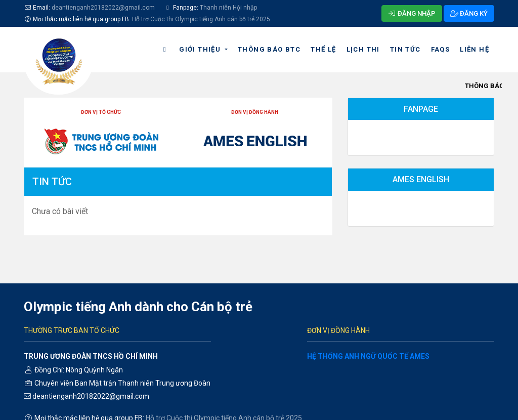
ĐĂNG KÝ (469, 13)
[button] (203, 50)
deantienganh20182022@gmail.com (103, 8)
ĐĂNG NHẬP (412, 13)
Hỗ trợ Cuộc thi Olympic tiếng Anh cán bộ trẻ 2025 (201, 19)
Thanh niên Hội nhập (228, 8)
